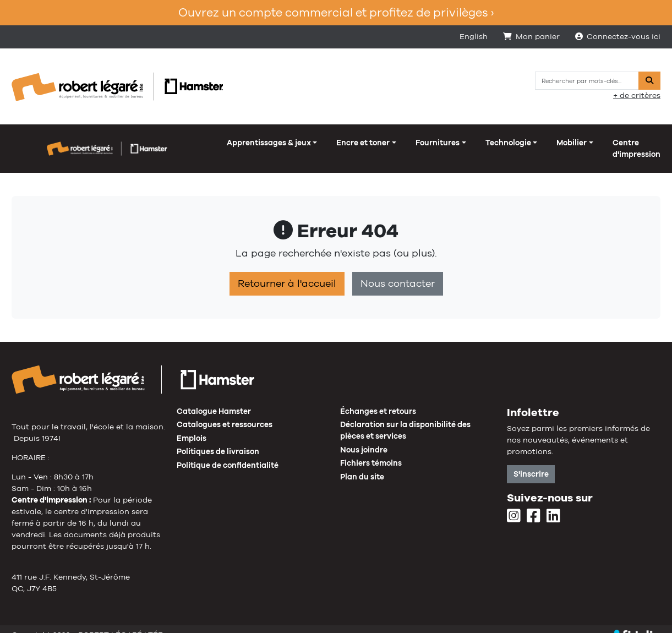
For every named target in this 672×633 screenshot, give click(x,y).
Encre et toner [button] (158, 143)
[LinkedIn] (553, 505)
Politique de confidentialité (228, 454)
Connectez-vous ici (618, 36)
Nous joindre (364, 438)
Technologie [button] (302, 143)
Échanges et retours (378, 400)
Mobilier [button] (366, 143)
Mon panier (531, 36)
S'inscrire (531, 462)
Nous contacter (398, 272)
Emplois (192, 427)
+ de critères (637, 95)
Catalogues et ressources (225, 413)
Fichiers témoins (371, 451)
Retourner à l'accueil (287, 272)
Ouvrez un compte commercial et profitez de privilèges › (336, 12)
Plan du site (362, 465)
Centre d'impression (445, 143)
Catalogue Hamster (214, 400)
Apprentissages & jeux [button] (64, 143)
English (474, 36)
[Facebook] (534, 505)
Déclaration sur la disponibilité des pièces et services (405, 419)
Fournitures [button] (232, 143)
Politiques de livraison (218, 440)
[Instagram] (514, 505)
